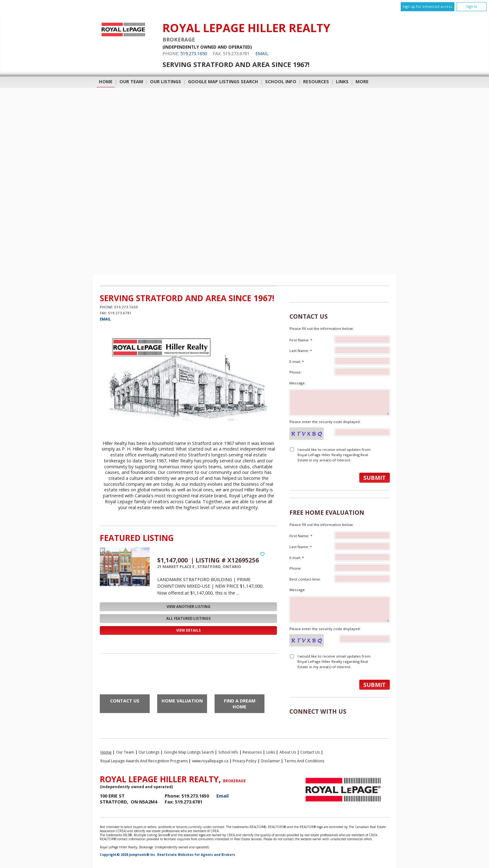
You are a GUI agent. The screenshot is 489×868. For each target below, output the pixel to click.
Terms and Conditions (304, 761)
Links (342, 82)
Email (262, 53)
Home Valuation (182, 701)
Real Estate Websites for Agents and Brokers (196, 855)
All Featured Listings (189, 618)
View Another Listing (189, 607)
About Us (288, 752)
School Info (281, 82)
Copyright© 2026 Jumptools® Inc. (128, 855)
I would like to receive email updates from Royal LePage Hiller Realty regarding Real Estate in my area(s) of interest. (334, 455)
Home (106, 82)
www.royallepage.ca (210, 761)
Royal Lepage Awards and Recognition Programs (144, 761)
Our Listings (166, 82)
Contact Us (125, 701)
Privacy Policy (244, 761)
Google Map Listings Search (223, 82)
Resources (316, 82)
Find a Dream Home (240, 704)
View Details (189, 630)
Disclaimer (271, 761)
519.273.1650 (194, 53)
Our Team (131, 82)
